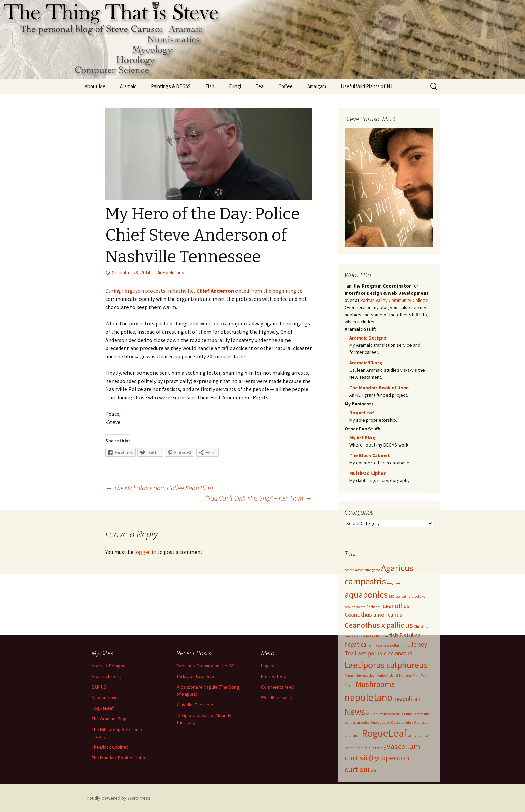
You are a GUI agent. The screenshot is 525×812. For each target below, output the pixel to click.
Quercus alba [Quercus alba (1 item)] (380, 723)
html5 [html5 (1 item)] (405, 645)
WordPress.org (277, 697)
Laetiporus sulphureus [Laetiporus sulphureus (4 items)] (386, 665)
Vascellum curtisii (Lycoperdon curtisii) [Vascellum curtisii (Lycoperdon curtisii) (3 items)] (382, 758)
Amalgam (317, 86)
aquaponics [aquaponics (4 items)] (366, 594)
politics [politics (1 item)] (350, 723)
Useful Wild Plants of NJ (367, 86)
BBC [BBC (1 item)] (392, 596)
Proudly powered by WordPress (118, 798)
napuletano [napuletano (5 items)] (368, 697)
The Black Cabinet (370, 455)
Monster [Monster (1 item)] (405, 675)
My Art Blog (362, 438)
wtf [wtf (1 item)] (373, 771)
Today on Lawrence (196, 676)
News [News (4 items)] (355, 712)
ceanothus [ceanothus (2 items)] (396, 606)
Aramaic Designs (368, 338)
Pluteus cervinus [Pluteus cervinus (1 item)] (417, 714)
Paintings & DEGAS (171, 86)
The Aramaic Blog (109, 719)
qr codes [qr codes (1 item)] (363, 723)
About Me (95, 86)
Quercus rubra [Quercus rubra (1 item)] (402, 723)
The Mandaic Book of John (379, 388)
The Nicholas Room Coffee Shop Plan (159, 488)
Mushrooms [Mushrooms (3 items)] (375, 684)
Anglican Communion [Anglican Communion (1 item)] (403, 583)
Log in (267, 666)
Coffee (285, 86)
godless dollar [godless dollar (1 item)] (389, 645)
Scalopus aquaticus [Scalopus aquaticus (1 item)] (359, 748)
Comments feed (278, 687)
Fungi (235, 86)
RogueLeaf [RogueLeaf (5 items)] (384, 733)
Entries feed (274, 676)
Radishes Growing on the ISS (206, 666)
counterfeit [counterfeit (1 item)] (363, 636)
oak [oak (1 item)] (369, 714)
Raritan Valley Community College (394, 300)
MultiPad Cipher (367, 473)
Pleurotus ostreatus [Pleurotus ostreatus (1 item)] (388, 714)
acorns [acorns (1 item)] (349, 570)
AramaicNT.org (366, 363)
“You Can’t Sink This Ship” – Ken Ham (259, 498)
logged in (145, 552)
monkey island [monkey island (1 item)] (387, 675)
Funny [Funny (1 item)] (372, 645)
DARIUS (99, 687)
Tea (260, 86)
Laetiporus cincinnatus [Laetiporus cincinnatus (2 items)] (383, 653)
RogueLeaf (362, 413)
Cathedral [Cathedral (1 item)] (374, 607)
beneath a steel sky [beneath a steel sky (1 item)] (410, 596)
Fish (210, 86)
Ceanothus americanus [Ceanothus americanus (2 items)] (373, 615)
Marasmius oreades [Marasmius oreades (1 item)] (359, 675)
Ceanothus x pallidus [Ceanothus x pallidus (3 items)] (379, 625)
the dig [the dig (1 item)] (380, 748)
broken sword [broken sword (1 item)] (355, 607)
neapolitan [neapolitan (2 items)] (407, 699)
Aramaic (128, 86)
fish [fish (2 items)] (394, 635)
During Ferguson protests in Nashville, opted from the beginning (201, 291)
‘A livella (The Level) (196, 705)
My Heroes (173, 272)
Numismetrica (106, 697)
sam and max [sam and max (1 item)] (418, 736)
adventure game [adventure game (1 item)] (368, 570)
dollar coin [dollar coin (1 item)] (380, 636)
